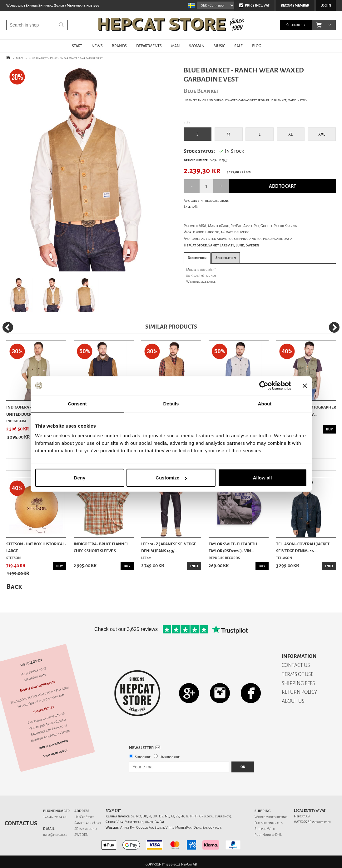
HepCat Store (84, 817)
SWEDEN (81, 835)
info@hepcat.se (55, 835)
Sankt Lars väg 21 (88, 823)
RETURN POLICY (299, 692)
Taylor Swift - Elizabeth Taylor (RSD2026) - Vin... (233, 547)
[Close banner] (305, 385)
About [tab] (265, 403)
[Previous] (8, 327)
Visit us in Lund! (55, 753)
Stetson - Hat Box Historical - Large (36, 547)
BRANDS (119, 46)
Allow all (263, 478)
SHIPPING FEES (298, 683)
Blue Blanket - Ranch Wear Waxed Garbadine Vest (66, 58)
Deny (80, 478)
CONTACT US (296, 665)
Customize (171, 478)
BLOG (256, 46)
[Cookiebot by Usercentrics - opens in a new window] (264, 385)
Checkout (294, 25)
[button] (319, 25)
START (77, 46)
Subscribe (143, 757)
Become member (295, 5)
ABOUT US (293, 701)
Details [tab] (171, 403)
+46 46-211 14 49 (55, 817)
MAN (176, 46)
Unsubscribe (170, 757)
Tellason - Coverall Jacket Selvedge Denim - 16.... (303, 547)
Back (14, 586)
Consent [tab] (77, 403)
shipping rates (272, 823)
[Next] (334, 327)
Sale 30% (191, 207)
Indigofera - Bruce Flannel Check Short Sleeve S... (101, 547)
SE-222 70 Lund (86, 829)
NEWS (97, 46)
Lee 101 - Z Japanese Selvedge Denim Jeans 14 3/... (169, 547)
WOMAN (197, 46)
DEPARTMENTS (149, 46)
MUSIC (219, 46)
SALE (238, 46)
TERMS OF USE (297, 674)
